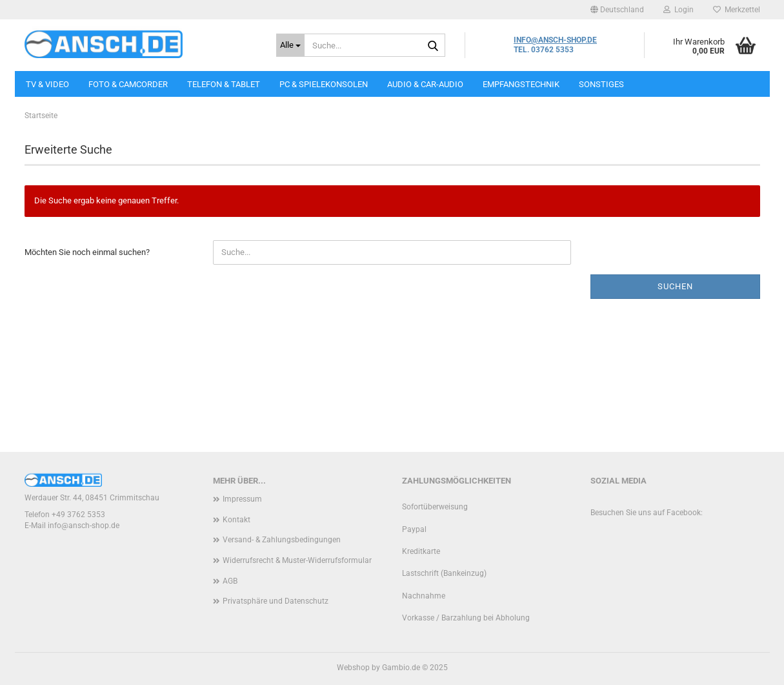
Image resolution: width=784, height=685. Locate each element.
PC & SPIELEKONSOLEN (324, 84)
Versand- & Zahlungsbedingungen (282, 540)
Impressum (242, 499)
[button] (617, 10)
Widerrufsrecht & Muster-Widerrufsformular (297, 560)
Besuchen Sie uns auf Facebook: (647, 513)
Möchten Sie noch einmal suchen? (87, 252)
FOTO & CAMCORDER (128, 84)
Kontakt (236, 520)
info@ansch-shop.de (84, 526)
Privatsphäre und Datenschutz (276, 601)
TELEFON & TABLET (224, 84)
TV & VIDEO (47, 84)
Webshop (353, 668)
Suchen (675, 286)
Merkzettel (737, 10)
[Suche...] (290, 45)
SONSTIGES (601, 84)
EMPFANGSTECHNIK (521, 84)
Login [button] (678, 10)
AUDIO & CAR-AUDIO (425, 84)
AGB (230, 581)
